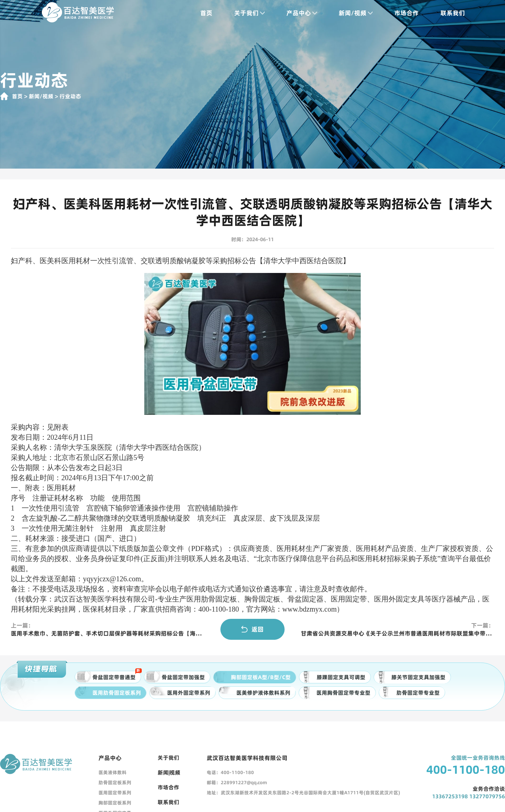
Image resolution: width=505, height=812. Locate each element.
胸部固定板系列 (115, 803)
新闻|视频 (169, 772)
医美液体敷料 (113, 772)
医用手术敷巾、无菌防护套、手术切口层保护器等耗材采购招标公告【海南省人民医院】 (107, 633)
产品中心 (295, 13)
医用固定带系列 (115, 793)
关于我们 (243, 13)
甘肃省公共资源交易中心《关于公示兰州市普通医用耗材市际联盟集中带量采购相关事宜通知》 (398, 633)
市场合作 (400, 13)
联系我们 (446, 13)
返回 (252, 629)
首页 (199, 13)
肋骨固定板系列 (115, 782)
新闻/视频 (349, 13)
